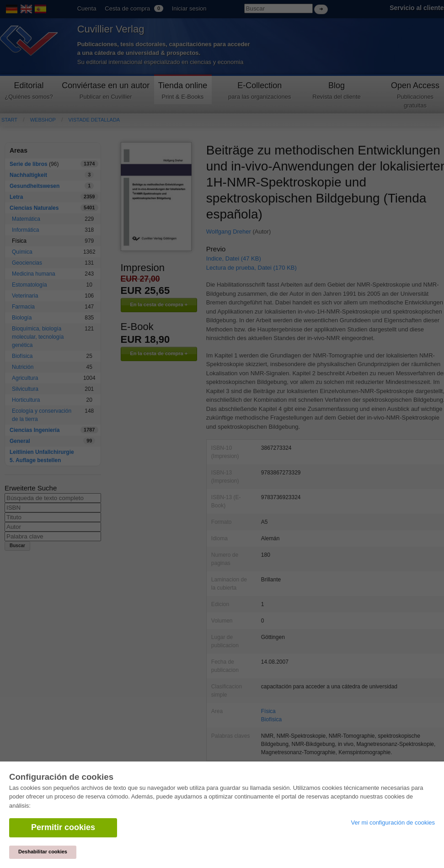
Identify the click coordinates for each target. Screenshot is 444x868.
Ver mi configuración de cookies (393, 823)
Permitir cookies (63, 827)
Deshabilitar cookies (43, 852)
